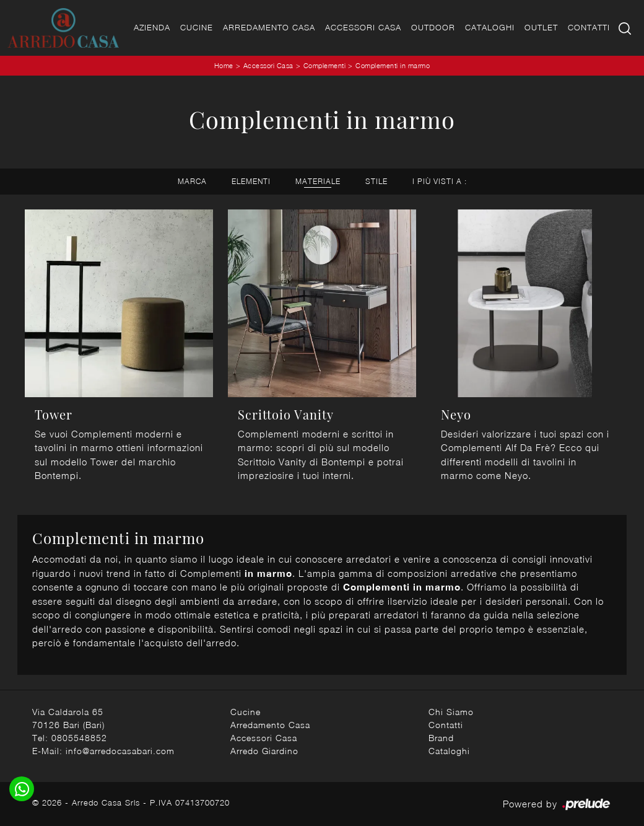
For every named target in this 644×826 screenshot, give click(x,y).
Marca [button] (192, 181)
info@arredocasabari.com (120, 751)
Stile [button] (376, 181)
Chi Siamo (451, 712)
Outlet (541, 27)
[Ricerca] (626, 28)
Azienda (152, 27)
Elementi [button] (251, 181)
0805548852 (79, 738)
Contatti (589, 27)
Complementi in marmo (393, 65)
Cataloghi (490, 27)
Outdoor (433, 27)
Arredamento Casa (269, 27)
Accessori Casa (363, 27)
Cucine (197, 27)
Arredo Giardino (264, 751)
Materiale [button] (318, 181)
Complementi (325, 65)
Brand (441, 738)
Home (224, 65)
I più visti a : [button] (440, 181)
